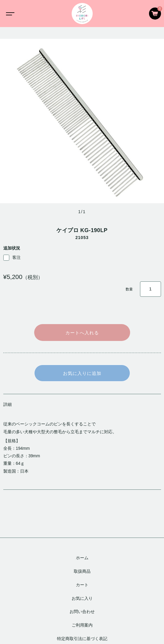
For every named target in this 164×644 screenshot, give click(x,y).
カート (82, 585)
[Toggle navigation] (9, 14)
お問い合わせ (82, 612)
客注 (12, 258)
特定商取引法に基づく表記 (82, 639)
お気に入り (82, 598)
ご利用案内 (82, 625)
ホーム (82, 558)
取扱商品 (82, 571)
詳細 (7, 404)
